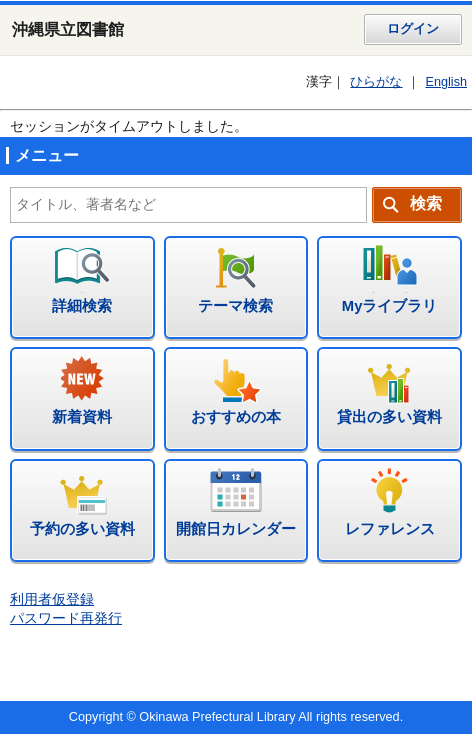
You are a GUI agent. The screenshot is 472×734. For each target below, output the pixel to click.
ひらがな (376, 82)
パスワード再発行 (66, 618)
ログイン (413, 29)
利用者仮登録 (52, 599)
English (446, 82)
